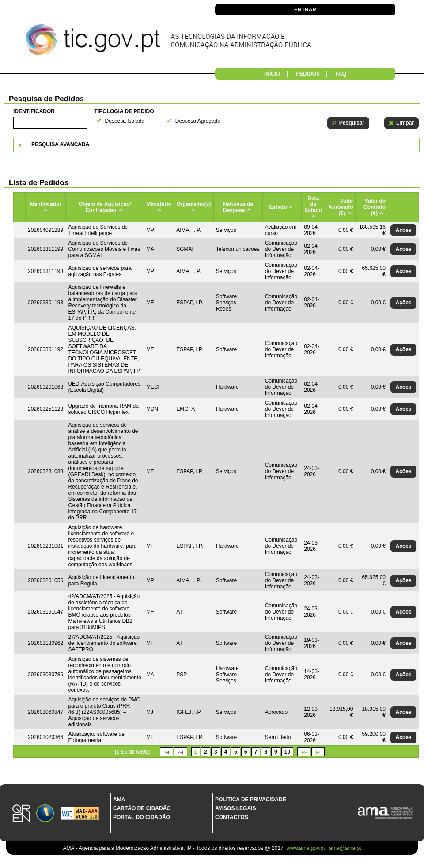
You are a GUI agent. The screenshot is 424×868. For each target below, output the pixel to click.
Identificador (34, 111)
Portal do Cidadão (142, 817)
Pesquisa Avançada (60, 144)
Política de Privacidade (251, 800)
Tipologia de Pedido (124, 111)
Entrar (305, 10)
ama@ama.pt (345, 848)
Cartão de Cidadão (142, 808)
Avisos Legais (235, 808)
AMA (119, 800)
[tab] (216, 145)
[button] (348, 123)
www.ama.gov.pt (306, 848)
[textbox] (50, 123)
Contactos (232, 817)
